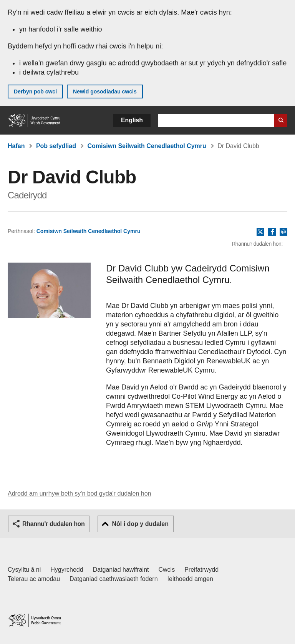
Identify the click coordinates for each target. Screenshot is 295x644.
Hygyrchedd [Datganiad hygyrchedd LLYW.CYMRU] (67, 570)
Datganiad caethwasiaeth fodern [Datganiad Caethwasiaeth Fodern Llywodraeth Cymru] (114, 579)
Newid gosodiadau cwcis (105, 92)
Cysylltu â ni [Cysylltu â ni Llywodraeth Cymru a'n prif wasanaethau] (24, 570)
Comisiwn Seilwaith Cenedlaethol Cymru (147, 146)
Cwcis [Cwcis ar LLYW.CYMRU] (167, 570)
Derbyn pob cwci (35, 92)
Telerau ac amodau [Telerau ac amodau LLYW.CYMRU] (34, 579)
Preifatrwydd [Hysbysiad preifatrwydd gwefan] (201, 570)
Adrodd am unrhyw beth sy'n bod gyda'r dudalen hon (79, 493)
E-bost (283, 232)
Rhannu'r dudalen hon (53, 524)
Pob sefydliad (56, 146)
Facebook (272, 232)
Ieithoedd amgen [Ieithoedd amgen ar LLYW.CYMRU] (190, 579)
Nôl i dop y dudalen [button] (140, 524)
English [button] (132, 120)
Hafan (16, 146)
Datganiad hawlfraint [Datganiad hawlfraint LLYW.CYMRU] (121, 570)
